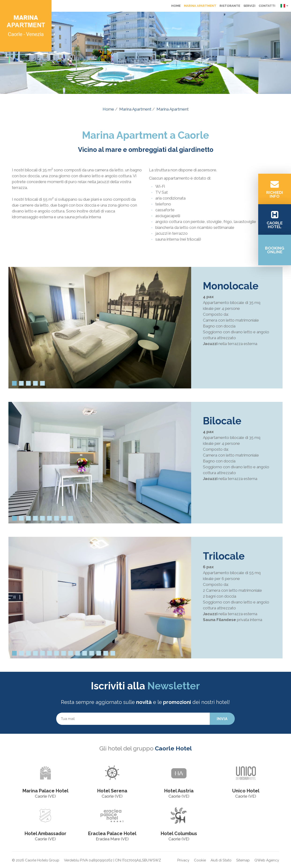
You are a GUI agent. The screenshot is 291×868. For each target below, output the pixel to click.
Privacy (183, 860)
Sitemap (243, 860)
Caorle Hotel (173, 748)
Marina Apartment (200, 6)
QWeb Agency (267, 860)
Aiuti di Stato (221, 860)
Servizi (249, 6)
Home (176, 6)
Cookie (200, 860)
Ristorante (230, 6)
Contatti (267, 6)
